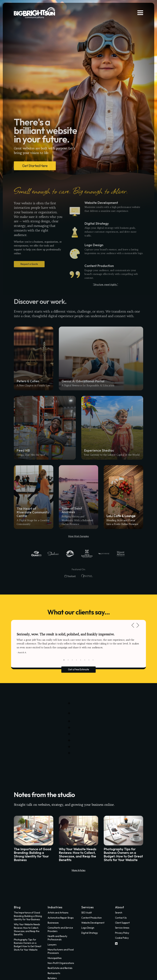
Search (119, 913)
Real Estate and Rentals (60, 968)
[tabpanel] (78, 643)
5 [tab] (81, 660)
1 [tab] (64, 660)
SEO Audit (87, 913)
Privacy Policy (122, 933)
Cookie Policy (122, 938)
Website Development (93, 923)
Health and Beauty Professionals (57, 938)
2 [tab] (68, 660)
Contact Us (121, 918)
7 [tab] (89, 660)
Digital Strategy (90, 933)
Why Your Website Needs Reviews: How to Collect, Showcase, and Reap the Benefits (27, 929)
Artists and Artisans (58, 913)
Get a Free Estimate (78, 670)
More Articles (79, 870)
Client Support (122, 923)
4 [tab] (76, 660)
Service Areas (122, 928)
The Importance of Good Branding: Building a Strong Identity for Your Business (28, 916)
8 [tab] (93, 660)
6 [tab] (85, 660)
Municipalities (55, 958)
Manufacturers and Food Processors (61, 951)
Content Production (91, 918)
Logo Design (88, 928)
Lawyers (52, 945)
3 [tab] (72, 660)
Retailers (52, 978)
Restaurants (54, 973)
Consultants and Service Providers (60, 929)
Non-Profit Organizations (61, 963)
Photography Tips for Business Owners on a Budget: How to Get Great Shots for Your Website (27, 945)
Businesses (53, 923)
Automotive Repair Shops (61, 918)
